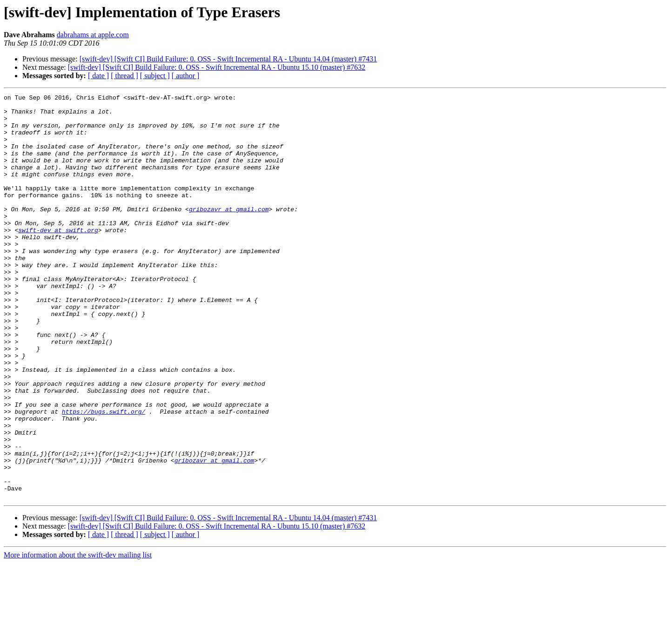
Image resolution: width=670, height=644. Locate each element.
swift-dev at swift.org (58, 258)
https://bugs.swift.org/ (104, 476)
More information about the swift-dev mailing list (78, 636)
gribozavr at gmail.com (229, 233)
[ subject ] (155, 76)
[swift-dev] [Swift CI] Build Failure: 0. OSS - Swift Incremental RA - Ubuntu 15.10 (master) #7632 (217, 67)
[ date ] (98, 76)
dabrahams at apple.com (93, 35)
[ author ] (186, 76)
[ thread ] (124, 76)
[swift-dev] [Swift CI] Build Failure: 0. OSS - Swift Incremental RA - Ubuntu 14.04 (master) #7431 (228, 59)
